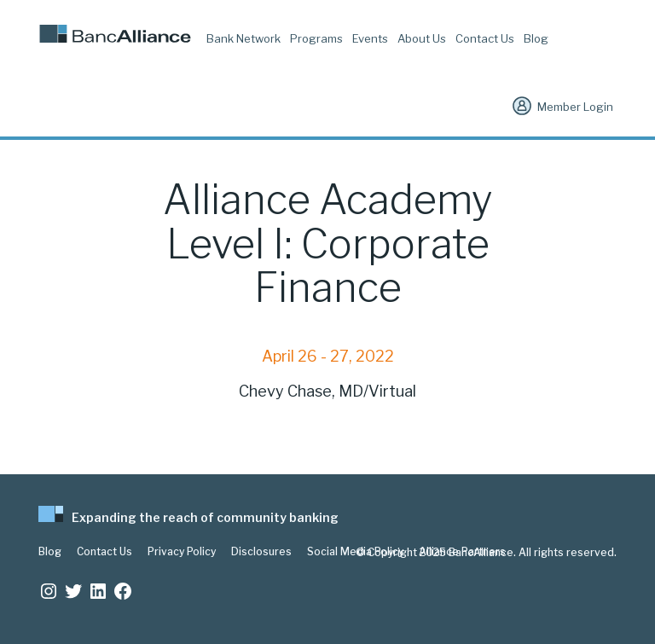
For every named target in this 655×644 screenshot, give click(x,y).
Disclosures (261, 552)
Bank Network (243, 38)
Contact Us (485, 38)
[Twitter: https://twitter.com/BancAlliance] (73, 591)
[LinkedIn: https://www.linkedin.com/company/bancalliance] (98, 591)
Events (370, 38)
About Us (422, 38)
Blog (536, 38)
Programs (316, 38)
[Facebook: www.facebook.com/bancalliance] (123, 591)
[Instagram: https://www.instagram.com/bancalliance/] (49, 591)
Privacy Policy (182, 552)
